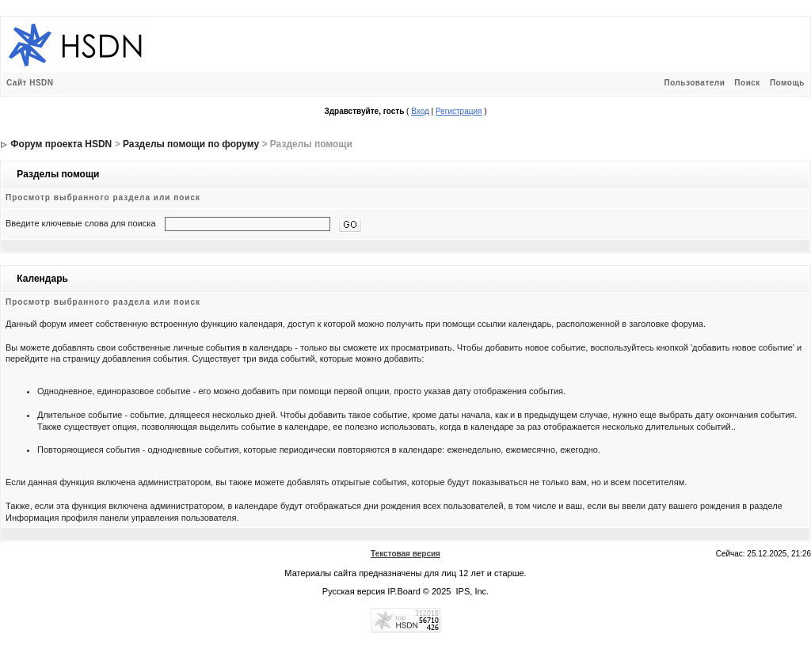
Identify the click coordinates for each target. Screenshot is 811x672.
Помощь (787, 83)
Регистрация (459, 111)
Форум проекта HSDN (61, 144)
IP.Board (404, 591)
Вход (420, 111)
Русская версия (354, 591)
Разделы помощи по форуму (191, 144)
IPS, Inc (472, 591)
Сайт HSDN (30, 83)
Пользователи (694, 83)
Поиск (747, 83)
